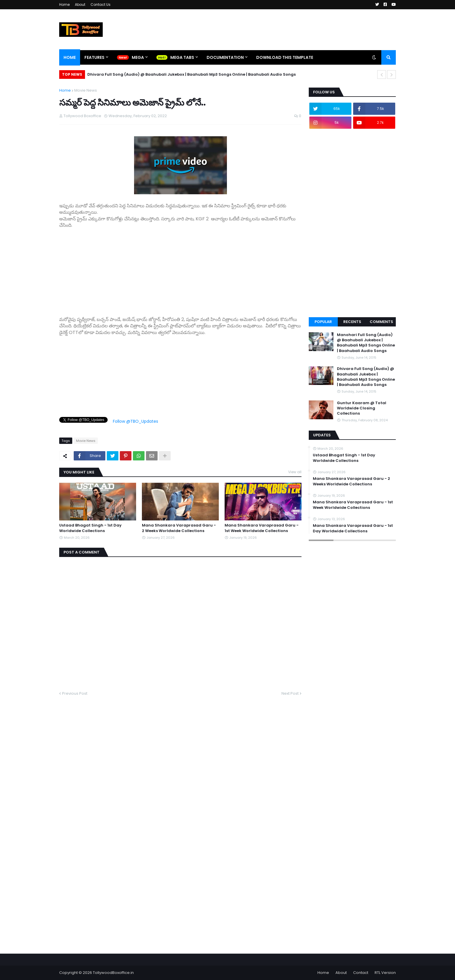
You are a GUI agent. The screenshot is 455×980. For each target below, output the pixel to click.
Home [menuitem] (70, 57)
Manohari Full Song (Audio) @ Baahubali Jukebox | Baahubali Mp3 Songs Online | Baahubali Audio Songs (366, 343)
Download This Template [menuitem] (285, 57)
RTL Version (385, 973)
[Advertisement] (180, 269)
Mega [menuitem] (138, 57)
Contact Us (101, 4)
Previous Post (75, 693)
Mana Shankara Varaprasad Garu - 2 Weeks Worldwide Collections (179, 528)
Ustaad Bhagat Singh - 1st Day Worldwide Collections (90, 528)
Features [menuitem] (94, 57)
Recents (352, 322)
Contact (361, 973)
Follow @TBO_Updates (136, 421)
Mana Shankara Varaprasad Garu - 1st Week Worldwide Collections (262, 528)
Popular (323, 322)
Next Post (290, 693)
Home (64, 4)
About (80, 4)
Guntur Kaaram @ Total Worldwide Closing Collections (362, 408)
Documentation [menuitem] (225, 57)
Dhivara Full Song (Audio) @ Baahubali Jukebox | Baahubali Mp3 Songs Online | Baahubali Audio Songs (192, 74)
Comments (381, 322)
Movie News (86, 90)
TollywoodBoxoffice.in (113, 973)
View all (295, 472)
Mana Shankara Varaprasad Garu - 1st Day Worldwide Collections (353, 528)
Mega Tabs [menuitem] (182, 57)
